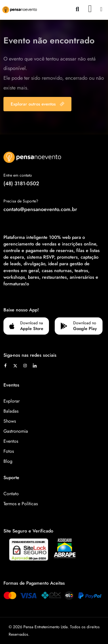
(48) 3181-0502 (21, 184)
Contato (11, 494)
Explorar (12, 401)
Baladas (11, 411)
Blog (8, 461)
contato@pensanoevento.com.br (40, 209)
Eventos (11, 441)
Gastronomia (16, 431)
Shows (10, 421)
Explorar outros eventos (37, 104)
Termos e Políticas (21, 504)
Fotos (9, 451)
